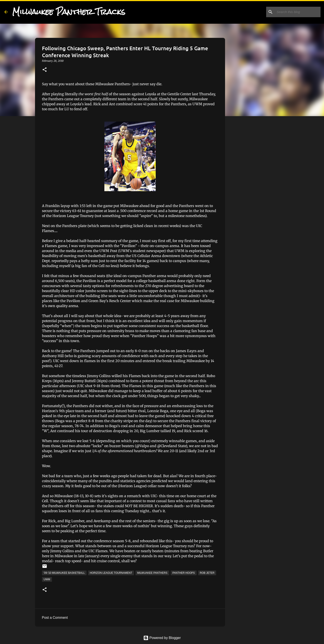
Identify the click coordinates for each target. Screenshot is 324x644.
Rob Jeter (207, 573)
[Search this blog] (298, 12)
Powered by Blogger (162, 638)
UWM (47, 579)
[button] (45, 70)
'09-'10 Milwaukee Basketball (64, 573)
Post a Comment (55, 618)
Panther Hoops (184, 573)
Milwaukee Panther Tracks (69, 12)
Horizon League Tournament (111, 573)
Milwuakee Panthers (152, 573)
